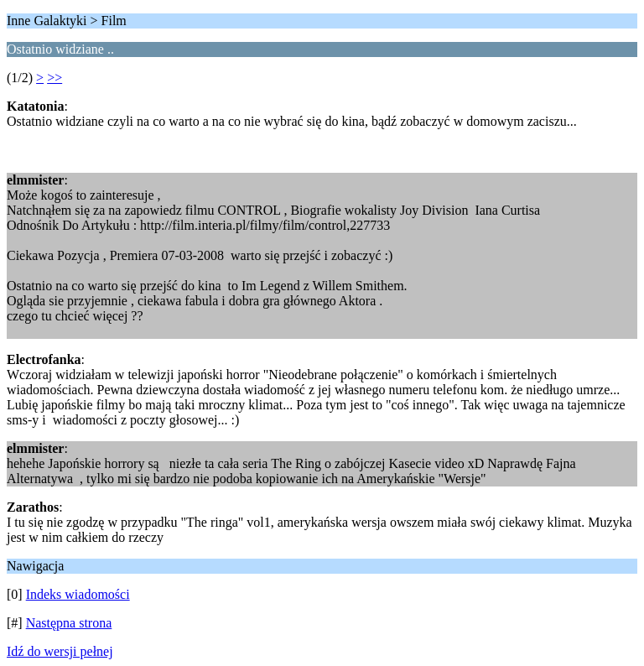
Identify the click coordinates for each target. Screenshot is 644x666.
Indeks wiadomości (78, 594)
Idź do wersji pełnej (60, 651)
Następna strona (69, 623)
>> (55, 78)
